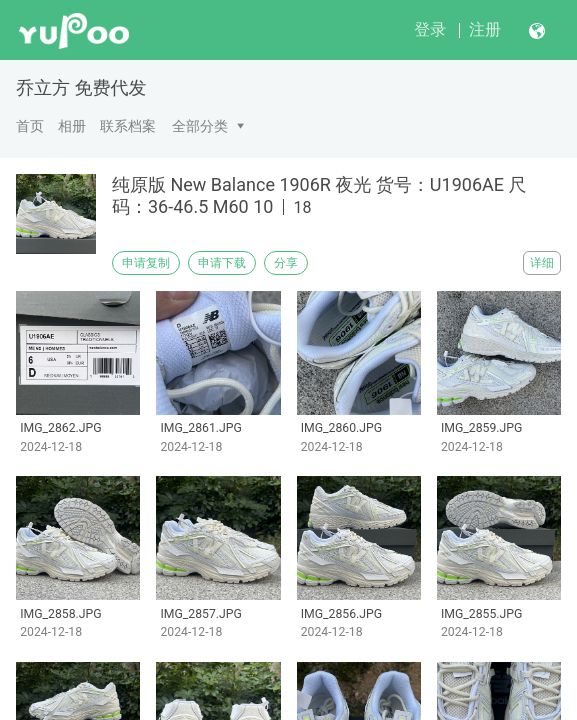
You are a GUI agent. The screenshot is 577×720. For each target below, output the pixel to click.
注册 (485, 29)
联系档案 (128, 126)
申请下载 (222, 263)
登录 (430, 29)
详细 (542, 263)
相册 (72, 126)
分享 (286, 263)
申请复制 (146, 263)
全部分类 (200, 126)
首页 (30, 126)
